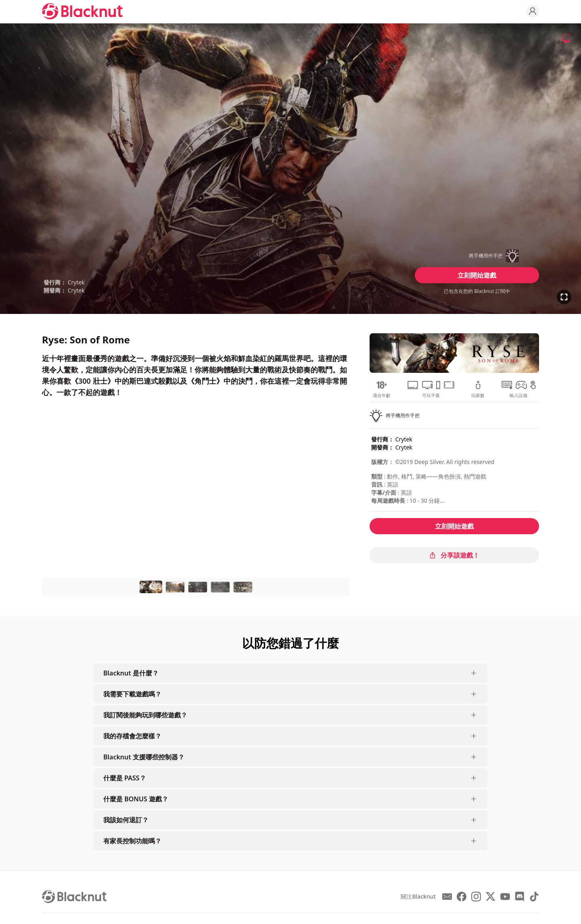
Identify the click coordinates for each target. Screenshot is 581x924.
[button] (477, 256)
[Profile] (533, 11)
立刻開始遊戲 (477, 275)
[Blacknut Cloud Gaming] (82, 11)
